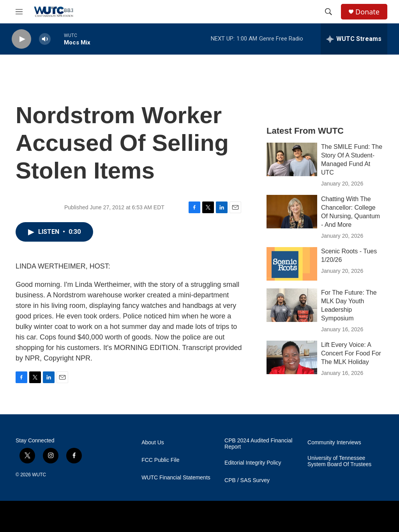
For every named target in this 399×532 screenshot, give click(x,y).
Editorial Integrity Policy (253, 463)
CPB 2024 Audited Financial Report (258, 444)
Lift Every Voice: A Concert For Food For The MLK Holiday (351, 353)
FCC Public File (160, 460)
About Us (153, 443)
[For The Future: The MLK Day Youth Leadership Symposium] (292, 305)
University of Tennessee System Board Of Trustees (339, 461)
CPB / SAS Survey (247, 480)
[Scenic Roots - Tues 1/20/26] (292, 264)
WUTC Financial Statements (176, 478)
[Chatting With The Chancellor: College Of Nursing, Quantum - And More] (292, 212)
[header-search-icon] (328, 12)
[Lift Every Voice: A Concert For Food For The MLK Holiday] (292, 357)
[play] (21, 39)
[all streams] (354, 39)
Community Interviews (334, 443)
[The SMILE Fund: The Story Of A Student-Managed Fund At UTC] (292, 159)
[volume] (45, 39)
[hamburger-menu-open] (19, 12)
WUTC (39, 475)
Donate (367, 12)
